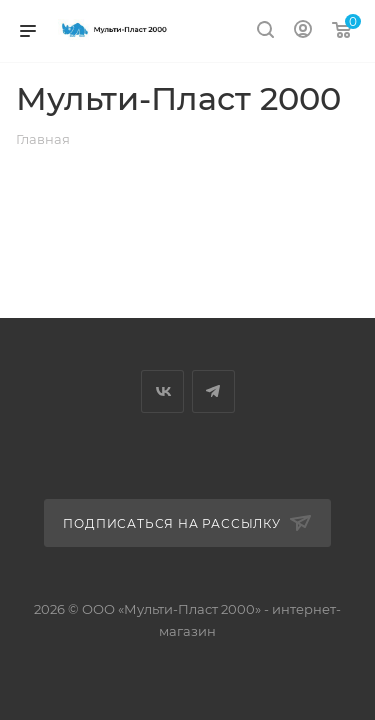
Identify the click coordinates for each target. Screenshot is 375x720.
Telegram (213, 391)
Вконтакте (162, 391)
